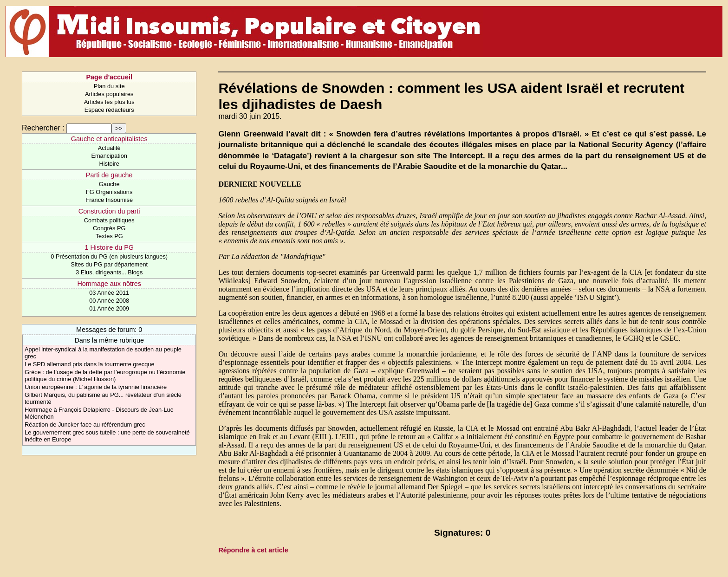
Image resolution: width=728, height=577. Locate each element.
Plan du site (109, 86)
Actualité (109, 148)
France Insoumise (109, 200)
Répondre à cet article (253, 550)
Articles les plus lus (109, 102)
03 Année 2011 (109, 293)
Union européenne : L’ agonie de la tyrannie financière (96, 387)
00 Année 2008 (109, 301)
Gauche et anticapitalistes (109, 139)
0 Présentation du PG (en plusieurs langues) (109, 256)
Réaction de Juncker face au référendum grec (85, 425)
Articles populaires (109, 94)
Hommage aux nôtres (109, 284)
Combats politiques (109, 220)
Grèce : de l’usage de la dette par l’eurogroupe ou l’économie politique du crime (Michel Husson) (105, 376)
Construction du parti (109, 211)
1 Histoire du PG (109, 247)
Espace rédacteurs (109, 110)
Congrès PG (109, 228)
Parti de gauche (109, 175)
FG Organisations (109, 192)
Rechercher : (43, 128)
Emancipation (109, 156)
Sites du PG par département (109, 264)
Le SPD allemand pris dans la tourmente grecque (90, 364)
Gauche (109, 184)
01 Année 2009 (109, 308)
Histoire (109, 164)
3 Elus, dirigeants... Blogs (109, 272)
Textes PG (109, 236)
